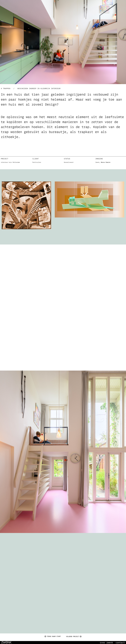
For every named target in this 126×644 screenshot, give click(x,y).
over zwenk (106, 643)
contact (120, 643)
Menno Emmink (106, 162)
